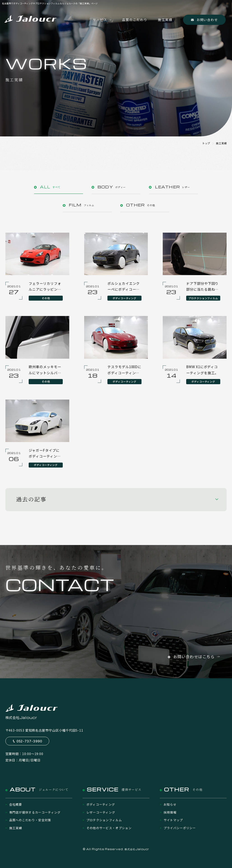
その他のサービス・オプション (109, 828)
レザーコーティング (101, 812)
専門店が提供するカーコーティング (35, 812)
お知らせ (170, 804)
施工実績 (165, 20)
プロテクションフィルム (104, 820)
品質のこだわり (135, 20)
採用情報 (170, 812)
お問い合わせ (207, 20)
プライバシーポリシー (180, 828)
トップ (206, 143)
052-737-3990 (29, 741)
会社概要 (16, 804)
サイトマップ (173, 820)
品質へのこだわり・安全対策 (30, 820)
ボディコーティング (101, 804)
